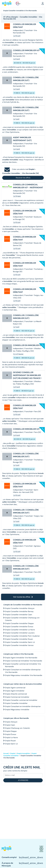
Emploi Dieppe (11, 731)
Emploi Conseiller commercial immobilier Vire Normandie (23, 665)
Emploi (13, 753)
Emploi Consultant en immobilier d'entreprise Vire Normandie (23, 671)
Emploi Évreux (11, 734)
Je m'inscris (23, 780)
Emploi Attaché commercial (16, 694)
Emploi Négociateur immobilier (17, 710)
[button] (43, 3)
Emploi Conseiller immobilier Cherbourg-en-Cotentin (23, 619)
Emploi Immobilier (23, 753)
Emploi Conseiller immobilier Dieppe (19, 623)
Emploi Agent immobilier (15, 691)
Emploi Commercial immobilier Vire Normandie (24, 661)
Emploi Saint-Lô (11, 744)
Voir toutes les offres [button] (23, 597)
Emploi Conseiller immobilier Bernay (19, 611)
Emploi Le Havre (11, 737)
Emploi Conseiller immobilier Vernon (19, 645)
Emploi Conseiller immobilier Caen (19, 615)
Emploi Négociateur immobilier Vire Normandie (24, 675)
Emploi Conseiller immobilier (16, 703)
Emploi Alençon (11, 722)
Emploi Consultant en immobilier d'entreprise (23, 706)
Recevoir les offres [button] (23, 178)
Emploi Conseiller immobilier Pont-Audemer (22, 636)
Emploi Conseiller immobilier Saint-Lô (20, 642)
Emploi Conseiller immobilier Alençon (20, 608)
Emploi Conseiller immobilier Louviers (20, 633)
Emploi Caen (10, 725)
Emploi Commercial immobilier (17, 697)
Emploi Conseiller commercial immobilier (21, 700)
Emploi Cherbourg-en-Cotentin (17, 728)
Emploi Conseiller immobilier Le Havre (20, 630)
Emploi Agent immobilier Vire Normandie (21, 658)
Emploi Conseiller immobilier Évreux (19, 627)
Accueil (6, 753)
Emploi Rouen (10, 741)
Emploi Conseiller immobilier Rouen (19, 639)
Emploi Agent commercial (15, 688)
